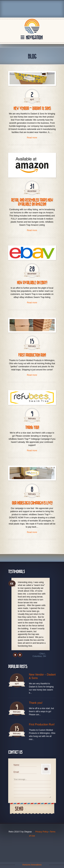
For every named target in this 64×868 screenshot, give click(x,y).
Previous (15, 655)
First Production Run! (32, 355)
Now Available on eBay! (32, 283)
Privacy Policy (42, 832)
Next (20, 655)
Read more (32, 138)
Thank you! (32, 427)
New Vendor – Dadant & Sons (32, 108)
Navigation (34, 38)
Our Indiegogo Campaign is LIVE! (32, 503)
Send (19, 809)
